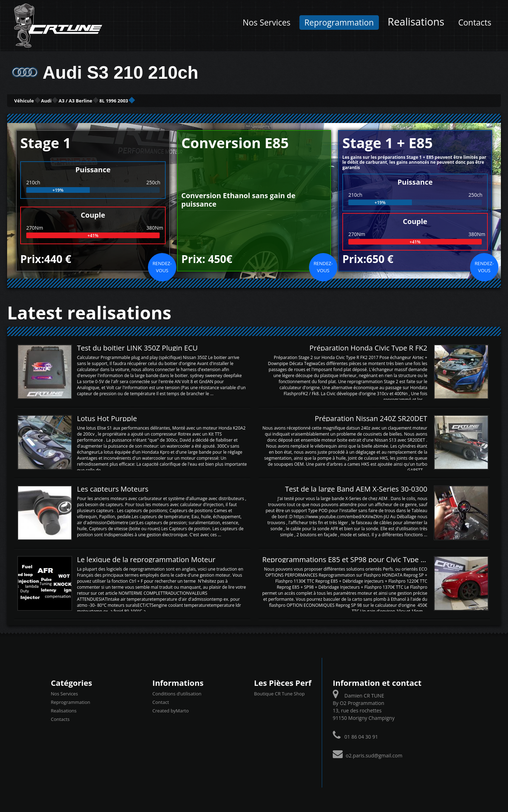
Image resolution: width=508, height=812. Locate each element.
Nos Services (267, 23)
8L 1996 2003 (187, 100)
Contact (161, 701)
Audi (75, 100)
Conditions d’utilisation (177, 693)
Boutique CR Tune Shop (279, 693)
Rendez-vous (162, 266)
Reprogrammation (339, 23)
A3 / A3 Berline (125, 100)
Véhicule (34, 100)
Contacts (475, 23)
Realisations (416, 21)
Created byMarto (171, 710)
